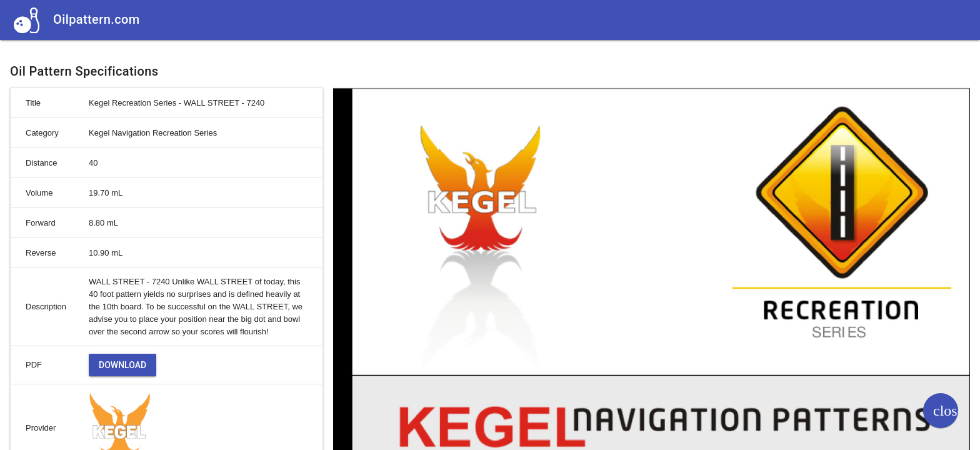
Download (122, 365)
